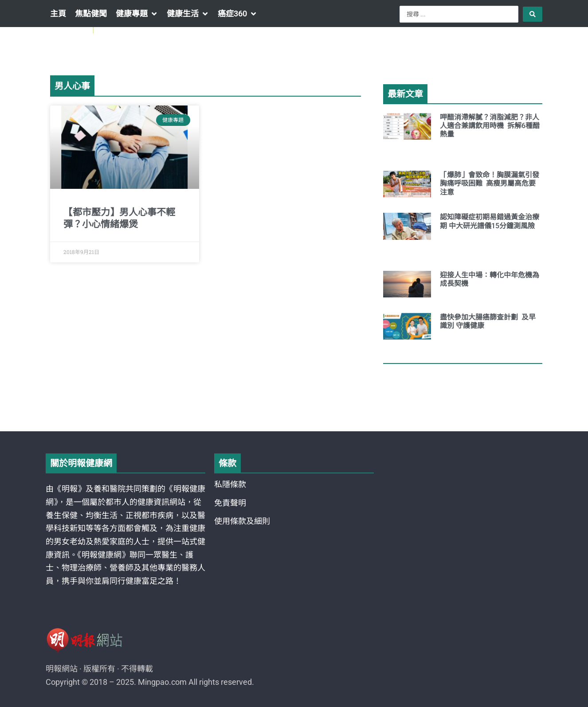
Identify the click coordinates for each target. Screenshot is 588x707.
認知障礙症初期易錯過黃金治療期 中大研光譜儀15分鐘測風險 (490, 221)
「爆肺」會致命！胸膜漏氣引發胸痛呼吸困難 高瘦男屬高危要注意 (490, 183)
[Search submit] (533, 14)
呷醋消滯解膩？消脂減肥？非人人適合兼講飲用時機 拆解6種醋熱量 (490, 126)
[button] (137, 14)
